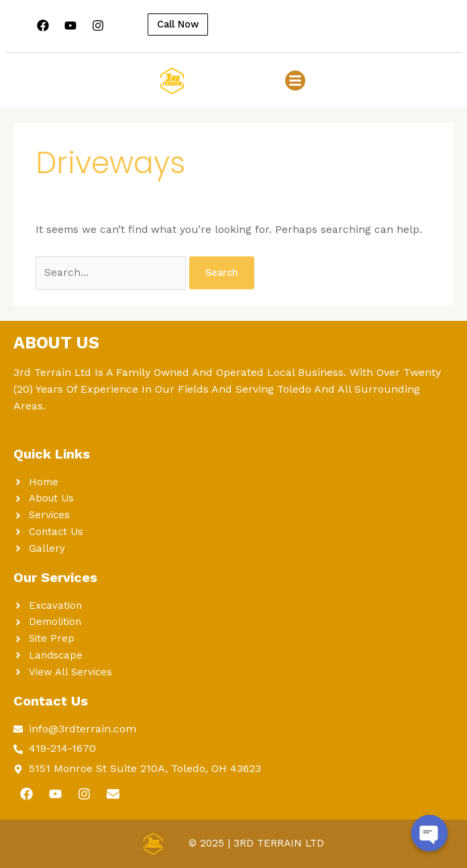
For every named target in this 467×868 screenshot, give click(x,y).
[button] (295, 81)
